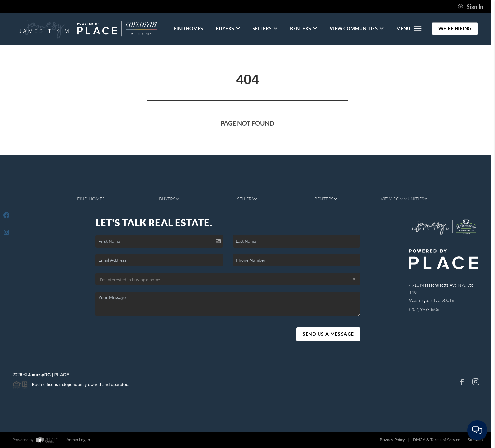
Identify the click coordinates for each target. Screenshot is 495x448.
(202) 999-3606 (424, 309)
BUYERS (228, 29)
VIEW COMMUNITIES (357, 29)
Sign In (471, 7)
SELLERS (265, 29)
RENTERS (304, 29)
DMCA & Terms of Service (437, 440)
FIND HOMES (188, 29)
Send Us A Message (328, 334)
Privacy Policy (392, 440)
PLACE (62, 375)
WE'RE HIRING (455, 29)
